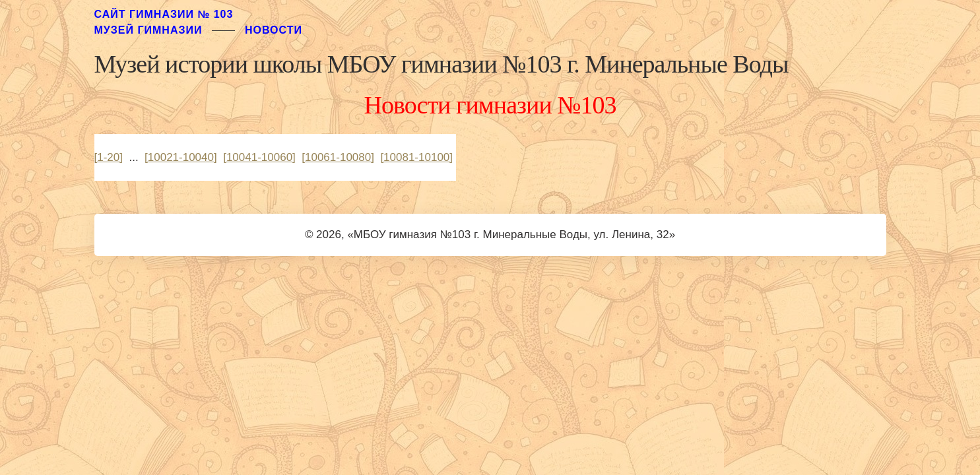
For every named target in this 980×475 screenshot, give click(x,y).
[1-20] (109, 157)
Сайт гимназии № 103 (164, 14)
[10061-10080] (338, 157)
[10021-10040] (181, 157)
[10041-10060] (259, 157)
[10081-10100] (416, 157)
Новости (274, 30)
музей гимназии (148, 30)
